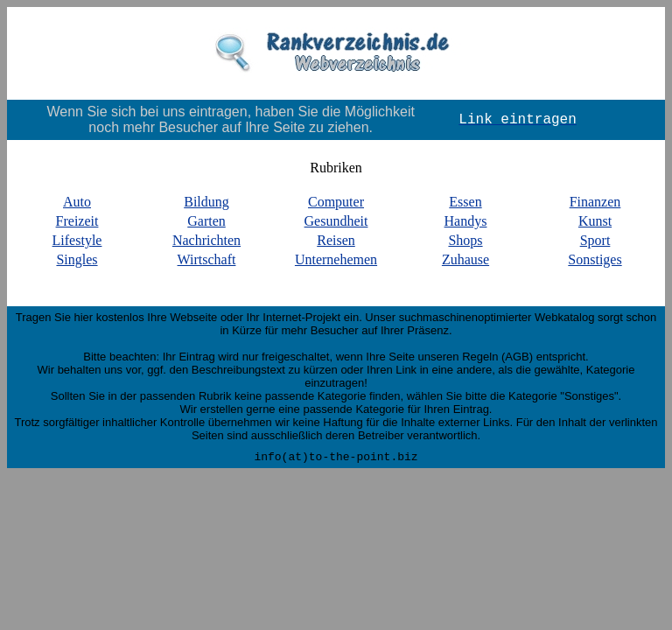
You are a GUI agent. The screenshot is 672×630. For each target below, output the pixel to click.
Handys (466, 221)
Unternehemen (336, 259)
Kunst (595, 221)
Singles (77, 259)
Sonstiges (595, 259)
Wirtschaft (207, 259)
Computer (336, 202)
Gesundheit (336, 221)
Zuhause (465, 259)
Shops (465, 240)
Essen (465, 202)
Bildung (206, 202)
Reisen (336, 240)
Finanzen (595, 202)
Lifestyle (77, 240)
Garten (206, 221)
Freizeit (77, 221)
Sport (595, 240)
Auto (77, 202)
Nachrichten (206, 240)
